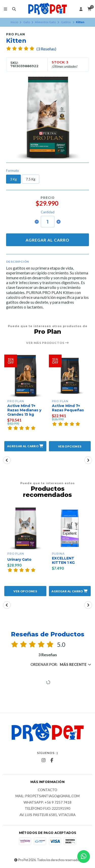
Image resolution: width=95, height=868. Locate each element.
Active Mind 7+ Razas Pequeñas (68, 408)
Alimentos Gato (45, 22)
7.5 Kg (31, 179)
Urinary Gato (19, 560)
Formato (13, 171)
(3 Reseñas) (46, 49)
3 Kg (13, 179)
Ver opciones (70, 446)
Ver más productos (48, 343)
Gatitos (66, 22)
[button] (25, 446)
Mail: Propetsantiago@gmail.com (48, 796)
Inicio (14, 22)
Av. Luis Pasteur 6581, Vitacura (48, 815)
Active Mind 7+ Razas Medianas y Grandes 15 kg (24, 410)
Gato (27, 22)
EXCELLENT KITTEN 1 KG (63, 561)
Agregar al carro (48, 240)
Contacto (48, 790)
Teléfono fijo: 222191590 (48, 809)
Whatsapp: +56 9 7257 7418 (48, 803)
